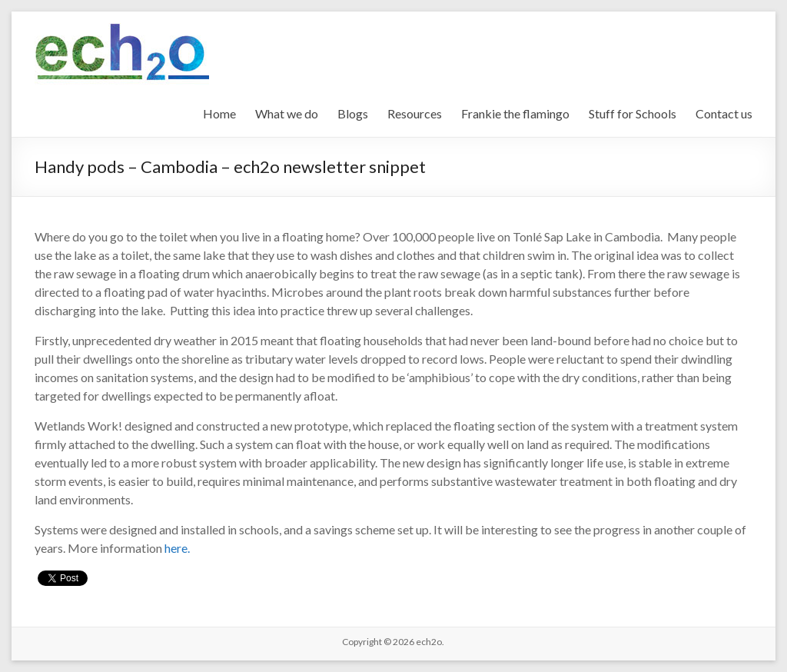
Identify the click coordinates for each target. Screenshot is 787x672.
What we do (287, 113)
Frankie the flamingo (515, 113)
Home (219, 113)
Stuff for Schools (633, 113)
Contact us (724, 113)
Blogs (353, 113)
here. (177, 548)
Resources (415, 113)
